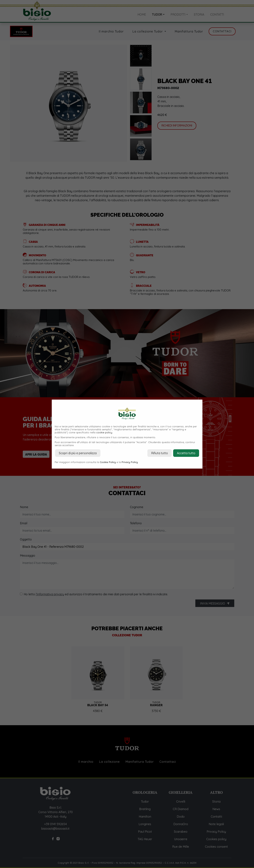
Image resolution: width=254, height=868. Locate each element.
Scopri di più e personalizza (78, 453)
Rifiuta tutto (160, 453)
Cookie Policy (108, 462)
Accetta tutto (186, 453)
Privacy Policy (130, 462)
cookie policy (104, 432)
